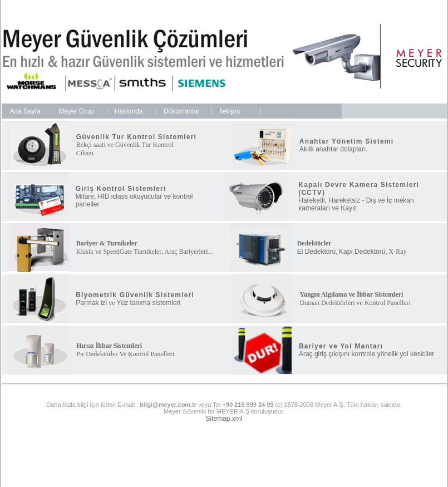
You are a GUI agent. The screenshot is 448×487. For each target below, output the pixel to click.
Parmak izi (91, 303)
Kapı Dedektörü (362, 252)
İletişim (230, 111)
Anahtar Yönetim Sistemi (346, 141)
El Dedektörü (316, 252)
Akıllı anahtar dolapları (333, 149)
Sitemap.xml (224, 419)
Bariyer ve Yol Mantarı (341, 346)
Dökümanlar (182, 111)
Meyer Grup (76, 111)
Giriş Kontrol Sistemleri (121, 189)
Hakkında (129, 111)
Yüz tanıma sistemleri (149, 303)
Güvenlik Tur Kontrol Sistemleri (136, 137)
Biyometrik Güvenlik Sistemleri (135, 295)
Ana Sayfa (25, 111)
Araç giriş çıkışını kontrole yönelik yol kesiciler (366, 354)
